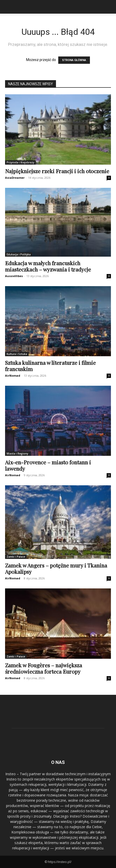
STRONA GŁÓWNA (74, 60)
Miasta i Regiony (17, 454)
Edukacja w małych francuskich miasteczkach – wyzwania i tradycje (48, 266)
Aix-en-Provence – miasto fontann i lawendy (48, 465)
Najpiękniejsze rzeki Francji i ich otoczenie (57, 171)
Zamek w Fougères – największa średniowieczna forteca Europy (44, 668)
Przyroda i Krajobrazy (20, 162)
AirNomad (13, 376)
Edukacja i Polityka (19, 254)
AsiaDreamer (15, 178)
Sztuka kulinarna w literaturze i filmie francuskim (50, 366)
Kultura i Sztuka (17, 354)
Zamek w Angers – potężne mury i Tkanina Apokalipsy (56, 568)
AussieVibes (14, 276)
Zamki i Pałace (16, 557)
